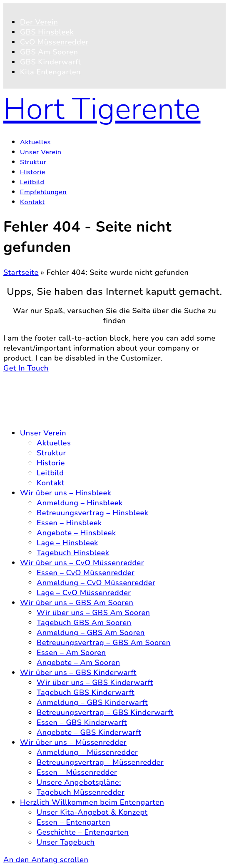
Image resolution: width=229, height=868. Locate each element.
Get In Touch (26, 368)
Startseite (21, 272)
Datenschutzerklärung (60, 406)
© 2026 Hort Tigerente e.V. (52, 378)
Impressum (40, 415)
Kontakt (34, 396)
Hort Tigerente (102, 109)
